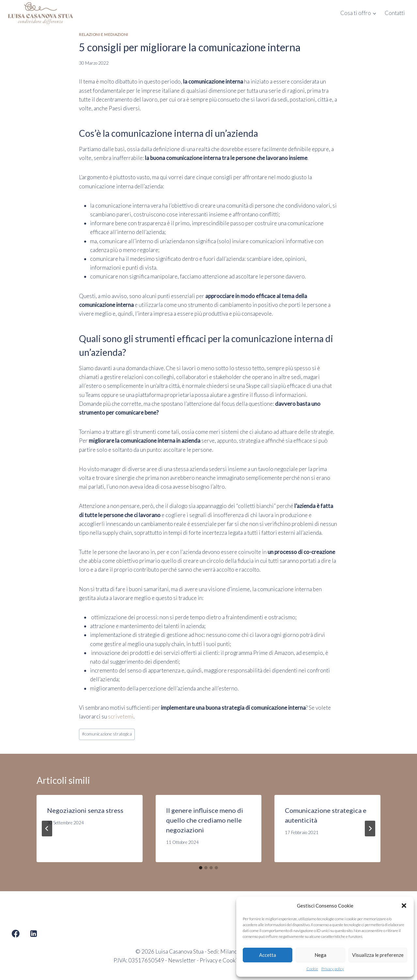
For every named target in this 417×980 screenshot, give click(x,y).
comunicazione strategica (107, 734)
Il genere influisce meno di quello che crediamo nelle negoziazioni (205, 820)
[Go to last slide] (47, 829)
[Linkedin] (34, 934)
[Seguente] (370, 829)
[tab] (201, 868)
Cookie (312, 969)
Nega (320, 955)
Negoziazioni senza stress (85, 810)
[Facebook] (16, 934)
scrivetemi (121, 716)
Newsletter (182, 960)
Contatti (395, 13)
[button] (404, 906)
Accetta (268, 955)
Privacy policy (333, 969)
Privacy (209, 960)
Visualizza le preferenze (378, 955)
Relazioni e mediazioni (104, 34)
